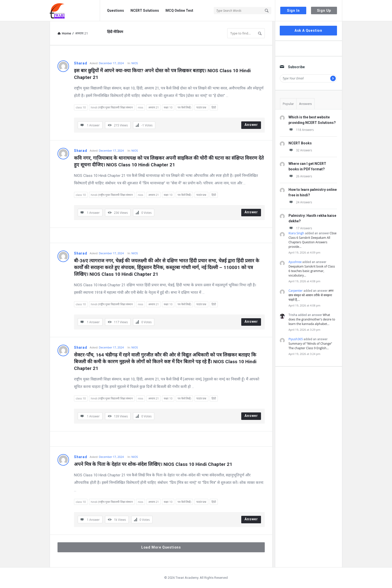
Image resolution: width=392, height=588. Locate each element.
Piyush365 (296, 339)
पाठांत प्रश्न (201, 107)
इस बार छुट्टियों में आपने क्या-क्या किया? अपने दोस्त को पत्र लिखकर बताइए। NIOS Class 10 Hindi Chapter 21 (163, 74)
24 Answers (300, 202)
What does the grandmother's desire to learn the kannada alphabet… (312, 319)
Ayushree (295, 262)
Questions (115, 10)
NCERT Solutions (145, 10)
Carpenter (296, 291)
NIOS (135, 63)
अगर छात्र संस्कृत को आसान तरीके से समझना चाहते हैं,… (311, 295)
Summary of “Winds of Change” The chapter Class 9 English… (310, 346)
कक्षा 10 (168, 107)
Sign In (293, 10)
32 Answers (300, 150)
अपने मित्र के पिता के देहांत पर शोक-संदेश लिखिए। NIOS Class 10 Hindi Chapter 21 (153, 464)
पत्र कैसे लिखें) (184, 107)
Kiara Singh (296, 233)
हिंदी (214, 107)
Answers (305, 104)
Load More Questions (161, 547)
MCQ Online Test (179, 10)
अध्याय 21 (153, 107)
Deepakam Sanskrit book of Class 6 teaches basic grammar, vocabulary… (312, 271)
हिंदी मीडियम (115, 32)
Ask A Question (308, 30)
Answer (251, 125)
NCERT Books (300, 143)
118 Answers (301, 130)
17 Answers (300, 228)
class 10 (81, 107)
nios (140, 107)
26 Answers (300, 176)
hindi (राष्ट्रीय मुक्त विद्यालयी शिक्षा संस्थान (112, 107)
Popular (288, 104)
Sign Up (324, 10)
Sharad (81, 63)
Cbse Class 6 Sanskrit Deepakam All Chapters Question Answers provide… (312, 240)
